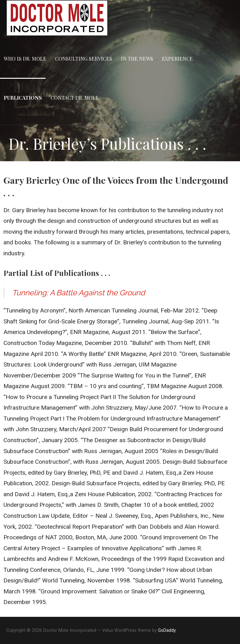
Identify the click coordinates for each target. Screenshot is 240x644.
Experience (177, 59)
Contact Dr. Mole (75, 98)
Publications (23, 98)
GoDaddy (167, 630)
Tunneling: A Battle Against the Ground (79, 293)
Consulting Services (84, 59)
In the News (137, 59)
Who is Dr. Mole (25, 59)
